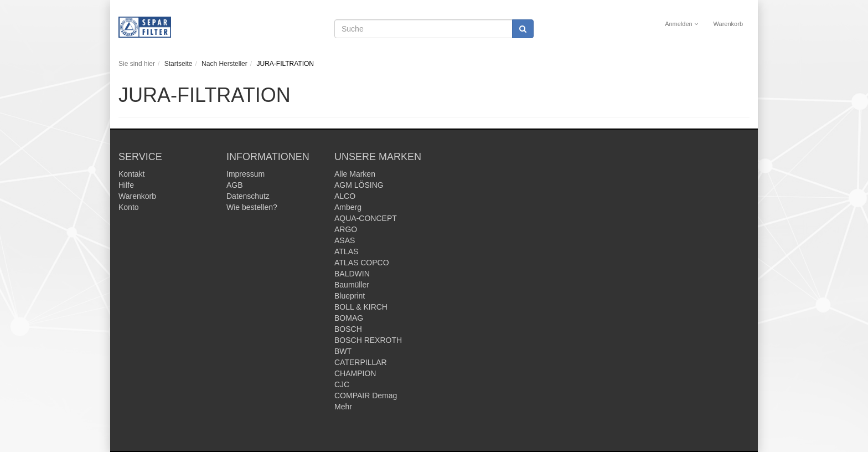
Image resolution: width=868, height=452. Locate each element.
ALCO (345, 196)
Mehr (343, 407)
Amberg (348, 207)
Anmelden (681, 24)
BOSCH (348, 329)
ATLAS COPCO (362, 263)
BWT (343, 351)
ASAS (345, 240)
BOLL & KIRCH (361, 307)
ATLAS (346, 251)
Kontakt (131, 174)
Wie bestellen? (252, 207)
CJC (342, 384)
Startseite (179, 64)
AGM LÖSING (359, 185)
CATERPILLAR (361, 362)
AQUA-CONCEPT (366, 218)
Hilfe (126, 185)
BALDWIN (352, 274)
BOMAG (349, 318)
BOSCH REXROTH (368, 340)
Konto (129, 207)
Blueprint (350, 296)
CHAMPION (355, 373)
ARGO (346, 229)
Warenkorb (728, 24)
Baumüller (352, 285)
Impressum (246, 174)
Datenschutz (248, 196)
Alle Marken (355, 174)
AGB (235, 185)
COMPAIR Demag (366, 395)
